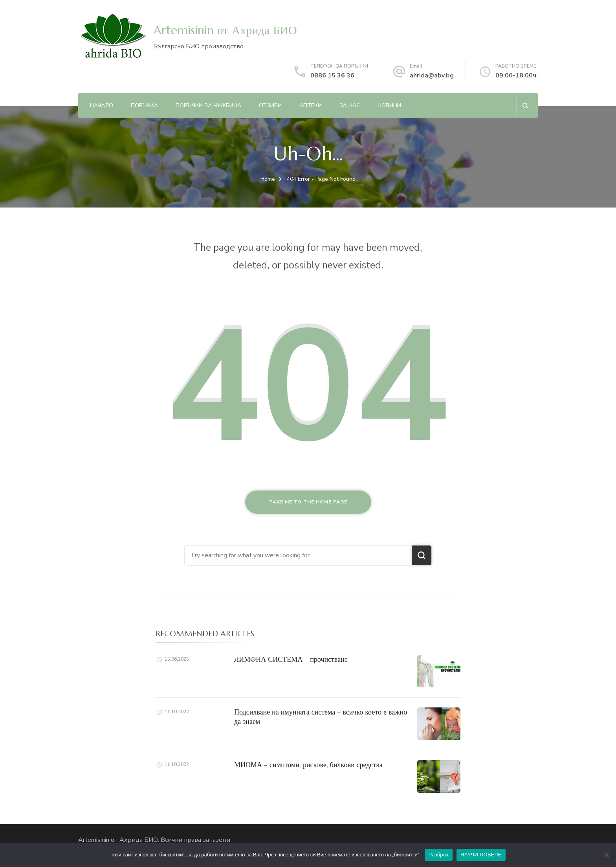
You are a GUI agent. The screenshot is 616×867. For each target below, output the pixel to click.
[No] (606, 855)
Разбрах (439, 855)
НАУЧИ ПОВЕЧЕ (481, 855)
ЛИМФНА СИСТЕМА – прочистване (291, 659)
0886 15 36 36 (332, 75)
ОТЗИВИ (270, 106)
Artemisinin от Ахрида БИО (225, 30)
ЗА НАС (350, 106)
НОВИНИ (389, 106)
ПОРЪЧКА (144, 106)
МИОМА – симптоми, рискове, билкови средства (308, 765)
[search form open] (525, 106)
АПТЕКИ (311, 106)
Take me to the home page (308, 502)
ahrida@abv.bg (432, 75)
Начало (102, 106)
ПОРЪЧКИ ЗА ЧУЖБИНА (208, 106)
